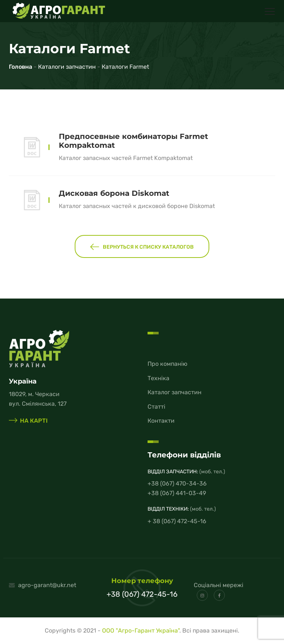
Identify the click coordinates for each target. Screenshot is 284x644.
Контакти (161, 421)
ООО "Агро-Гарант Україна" (141, 631)
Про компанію (168, 364)
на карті (28, 421)
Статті (156, 407)
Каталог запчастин (175, 392)
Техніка (158, 378)
